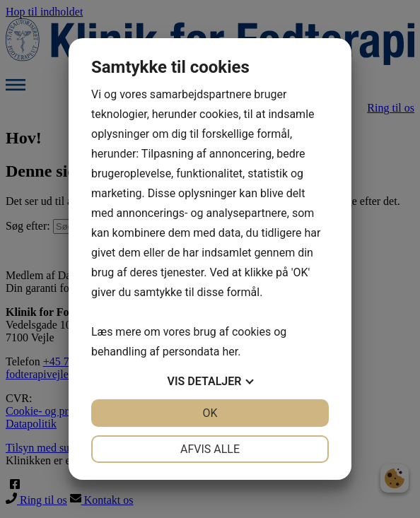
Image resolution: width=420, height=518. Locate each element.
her (230, 352)
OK (210, 413)
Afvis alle (210, 449)
